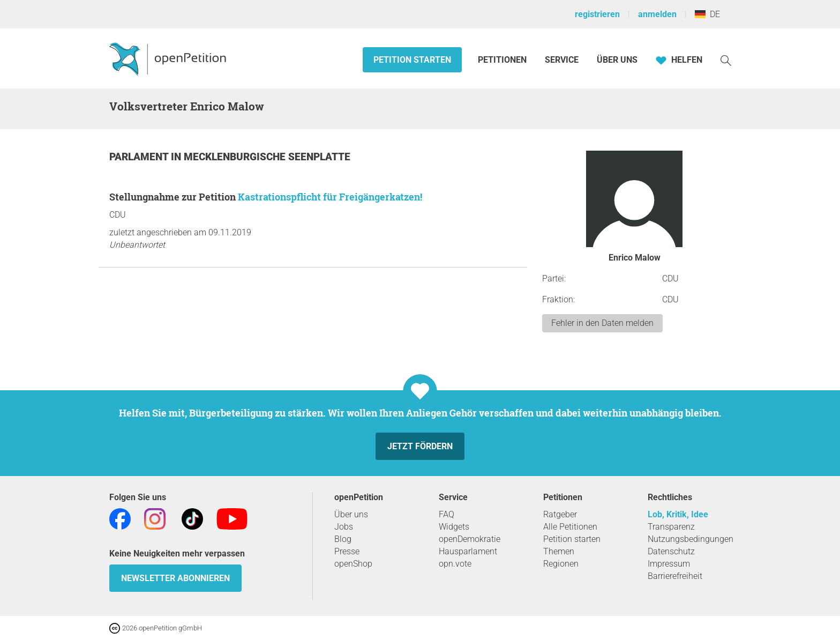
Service (562, 60)
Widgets (454, 527)
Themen (559, 551)
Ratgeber (560, 514)
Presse (347, 551)
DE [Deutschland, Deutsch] (707, 14)
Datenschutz (671, 551)
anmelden (657, 14)
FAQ (447, 514)
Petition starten (412, 60)
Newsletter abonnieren (175, 578)
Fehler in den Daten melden (602, 323)
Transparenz (671, 527)
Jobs (344, 527)
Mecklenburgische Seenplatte (267, 157)
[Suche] (726, 60)
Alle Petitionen (570, 527)
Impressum (669, 564)
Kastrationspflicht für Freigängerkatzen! (330, 197)
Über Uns (617, 60)
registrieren (597, 14)
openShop (353, 564)
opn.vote (455, 564)
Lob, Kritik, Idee (678, 514)
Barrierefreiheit (675, 576)
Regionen (561, 564)
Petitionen (503, 60)
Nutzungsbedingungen (691, 539)
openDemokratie (470, 539)
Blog (343, 539)
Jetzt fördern (420, 446)
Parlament (140, 157)
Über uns (351, 514)
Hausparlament (468, 551)
